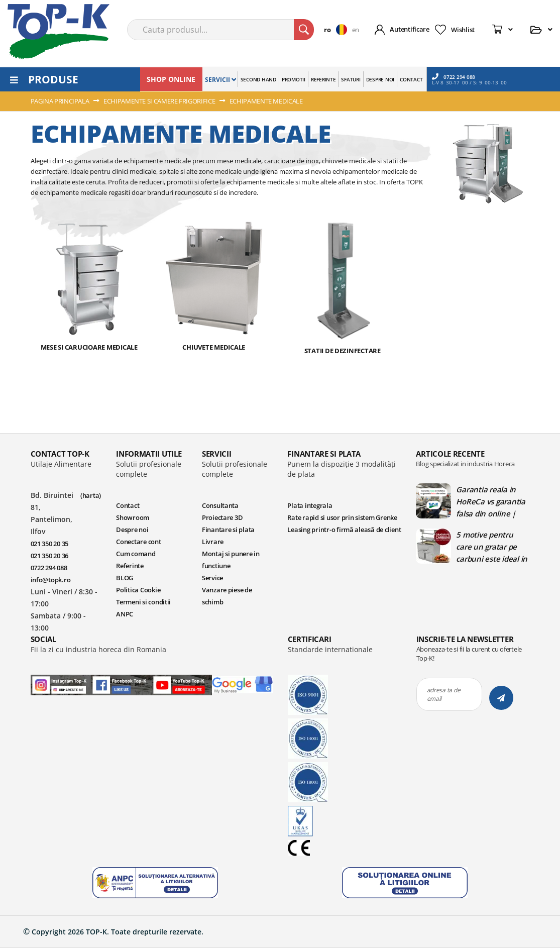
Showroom (133, 666)
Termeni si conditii (143, 750)
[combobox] (220, 30)
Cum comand (136, 702)
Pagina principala (61, 101)
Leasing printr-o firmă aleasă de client (344, 678)
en (356, 30)
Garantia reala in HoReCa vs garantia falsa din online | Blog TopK (490, 650)
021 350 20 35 (50, 692)
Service (212, 726)
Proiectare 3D (222, 666)
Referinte (130, 714)
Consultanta (220, 654)
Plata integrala (310, 654)
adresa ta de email (444, 842)
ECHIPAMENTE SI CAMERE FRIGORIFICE (160, 101)
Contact (128, 654)
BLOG (125, 726)
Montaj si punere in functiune (231, 708)
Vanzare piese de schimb (227, 744)
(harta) (91, 644)
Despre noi (132, 678)
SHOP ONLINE (171, 79)
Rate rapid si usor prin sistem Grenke (342, 666)
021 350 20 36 (50, 704)
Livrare (213, 690)
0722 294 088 (454, 77)
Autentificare (410, 29)
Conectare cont (138, 690)
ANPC (125, 762)
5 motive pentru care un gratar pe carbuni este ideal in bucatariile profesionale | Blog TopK (492, 695)
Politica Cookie (138, 738)
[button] (338, 30)
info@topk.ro (51, 728)
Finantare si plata (228, 678)
